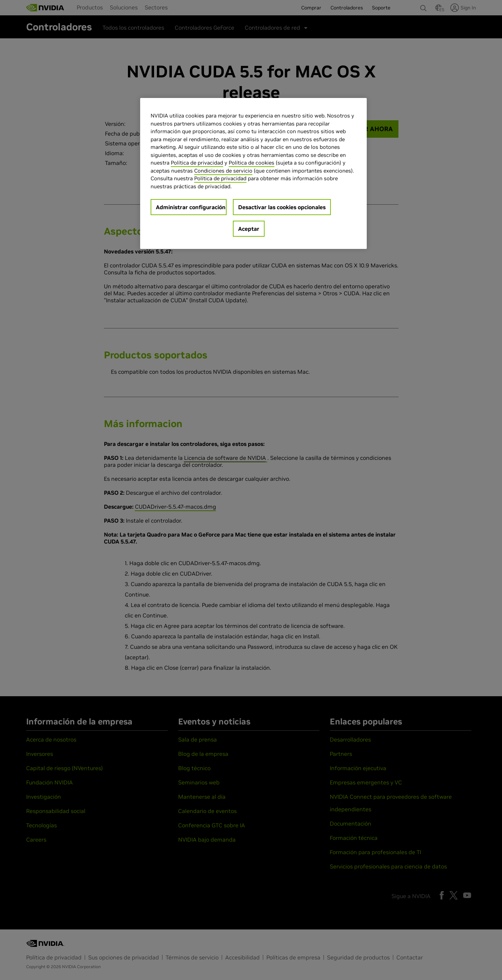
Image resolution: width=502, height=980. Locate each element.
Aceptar (249, 229)
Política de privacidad (197, 163)
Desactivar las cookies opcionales (282, 207)
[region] (253, 173)
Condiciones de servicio (223, 171)
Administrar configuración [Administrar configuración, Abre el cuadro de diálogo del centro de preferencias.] (191, 207)
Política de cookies (252, 163)
